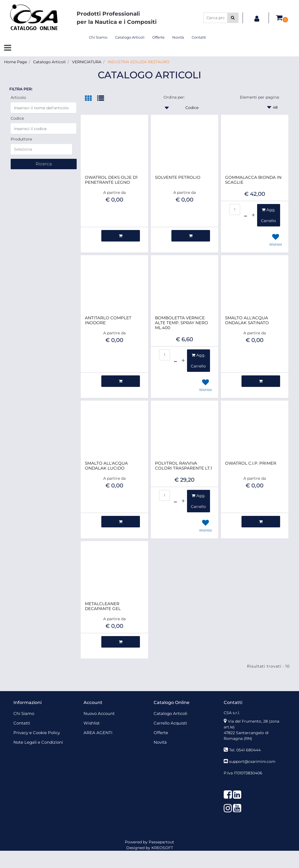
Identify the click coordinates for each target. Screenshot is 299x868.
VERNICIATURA (87, 62)
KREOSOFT (162, 848)
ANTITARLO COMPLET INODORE (108, 320)
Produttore (21, 139)
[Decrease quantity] (245, 215)
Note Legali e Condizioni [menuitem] (38, 742)
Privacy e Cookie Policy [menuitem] (37, 733)
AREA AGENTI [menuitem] (98, 733)
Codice (17, 118)
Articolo (18, 97)
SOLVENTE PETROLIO (178, 177)
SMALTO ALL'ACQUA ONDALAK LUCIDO (106, 466)
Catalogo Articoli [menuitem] (130, 37)
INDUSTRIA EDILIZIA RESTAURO (139, 62)
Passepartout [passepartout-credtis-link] (161, 842)
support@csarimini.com (252, 761)
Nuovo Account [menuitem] (99, 713)
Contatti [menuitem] (199, 37)
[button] (233, 18)
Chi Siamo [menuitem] (98, 37)
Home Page (15, 62)
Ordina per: (174, 97)
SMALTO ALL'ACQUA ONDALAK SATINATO (247, 320)
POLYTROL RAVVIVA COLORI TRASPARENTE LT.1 (183, 466)
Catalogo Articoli (49, 62)
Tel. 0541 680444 (245, 750)
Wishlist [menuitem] (92, 723)
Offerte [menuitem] (158, 37)
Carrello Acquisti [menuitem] (170, 723)
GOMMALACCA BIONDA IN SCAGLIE (253, 180)
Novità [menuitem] (178, 37)
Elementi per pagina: (260, 97)
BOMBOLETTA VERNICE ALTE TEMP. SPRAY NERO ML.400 (182, 323)
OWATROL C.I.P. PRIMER (251, 463)
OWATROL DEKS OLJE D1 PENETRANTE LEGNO (111, 180)
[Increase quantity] (253, 215)
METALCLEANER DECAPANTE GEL (103, 606)
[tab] (91, 99)
